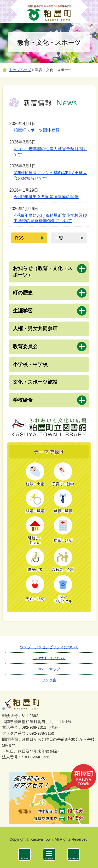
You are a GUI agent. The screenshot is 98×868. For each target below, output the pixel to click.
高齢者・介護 (63, 570)
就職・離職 (63, 511)
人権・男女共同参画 (35, 328)
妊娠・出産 (35, 484)
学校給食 (23, 400)
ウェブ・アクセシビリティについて (49, 647)
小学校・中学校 (30, 364)
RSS (22, 240)
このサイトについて (49, 658)
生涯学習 (23, 311)
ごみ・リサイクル (63, 599)
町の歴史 (23, 293)
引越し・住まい (35, 540)
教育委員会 (25, 346)
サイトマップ (49, 669)
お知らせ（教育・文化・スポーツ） (43, 272)
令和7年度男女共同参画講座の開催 (46, 197)
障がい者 (35, 570)
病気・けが (63, 540)
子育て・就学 (63, 484)
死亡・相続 (35, 599)
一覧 (59, 240)
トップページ (20, 70)
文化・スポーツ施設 (35, 382)
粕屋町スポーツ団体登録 (37, 130)
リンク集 (49, 680)
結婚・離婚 (35, 511)
